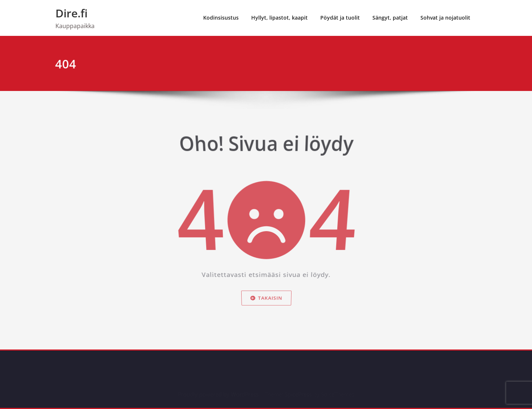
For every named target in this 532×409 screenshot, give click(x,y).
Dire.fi (71, 13)
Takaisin (266, 300)
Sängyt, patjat (390, 18)
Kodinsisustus (221, 18)
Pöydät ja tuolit (340, 18)
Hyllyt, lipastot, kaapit (279, 18)
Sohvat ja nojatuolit (445, 18)
